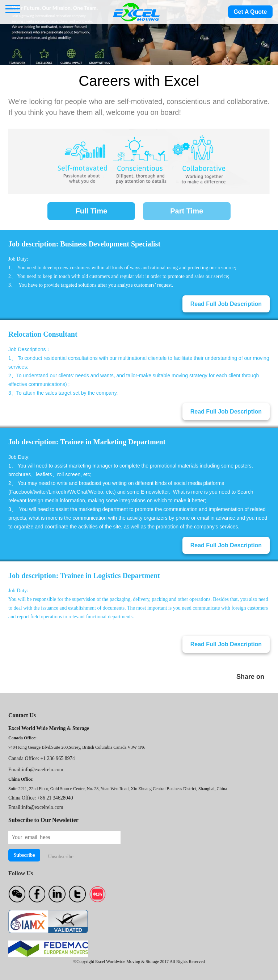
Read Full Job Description (226, 304)
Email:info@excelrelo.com (36, 770)
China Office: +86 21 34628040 (41, 798)
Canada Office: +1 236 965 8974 (42, 758)
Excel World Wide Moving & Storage (49, 728)
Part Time (187, 211)
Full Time (91, 211)
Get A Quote (250, 12)
